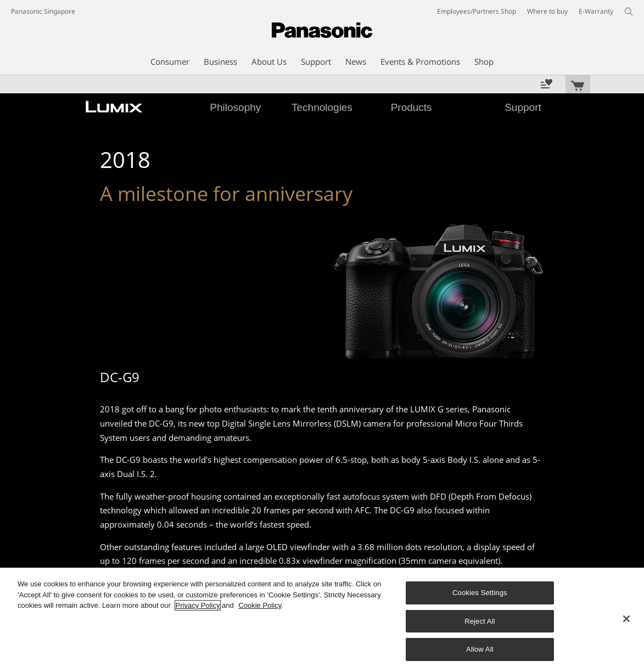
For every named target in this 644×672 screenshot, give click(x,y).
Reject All (480, 621)
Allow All (480, 649)
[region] (322, 620)
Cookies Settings (480, 593)
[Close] (626, 619)
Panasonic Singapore (43, 11)
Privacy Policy (198, 605)
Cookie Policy (260, 605)
